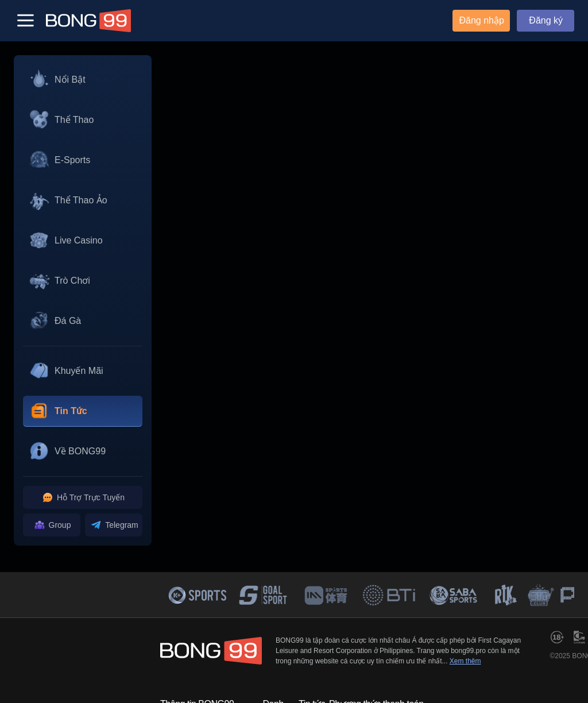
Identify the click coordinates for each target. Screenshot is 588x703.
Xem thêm (465, 661)
